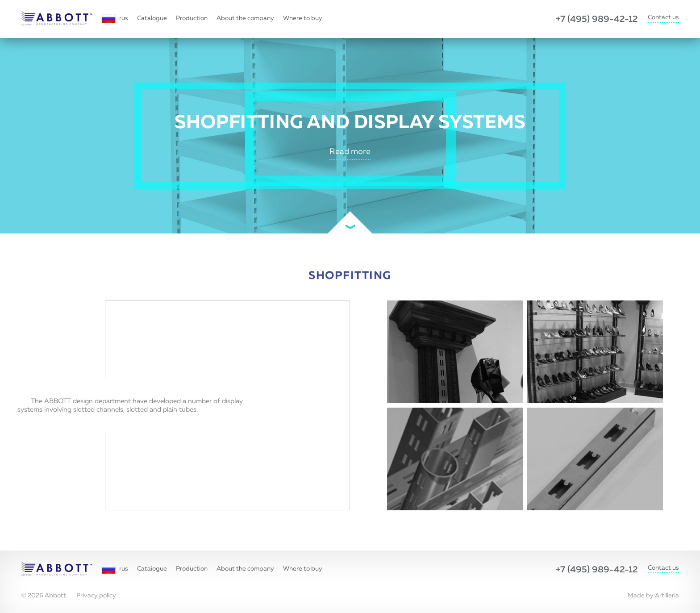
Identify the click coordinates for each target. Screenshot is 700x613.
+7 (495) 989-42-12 (597, 19)
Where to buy (303, 18)
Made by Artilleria (653, 596)
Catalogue (152, 18)
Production (192, 18)
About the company (245, 18)
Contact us (663, 17)
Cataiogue (152, 569)
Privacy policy (96, 596)
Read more (350, 152)
